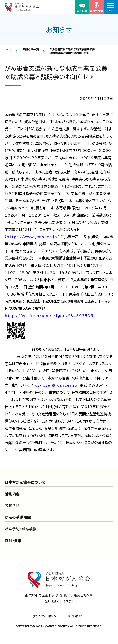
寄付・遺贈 (13, 541)
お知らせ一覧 (31, 49)
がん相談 (82, 8)
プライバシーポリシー (46, 616)
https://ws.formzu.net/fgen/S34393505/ (50, 316)
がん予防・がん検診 (20, 529)
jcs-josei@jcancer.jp (55, 385)
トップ (8, 49)
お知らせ (12, 506)
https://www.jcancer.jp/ (33, 237)
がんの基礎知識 (18, 517)
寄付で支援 (97, 7)
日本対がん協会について (25, 482)
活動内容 (12, 494)
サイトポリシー (77, 616)
